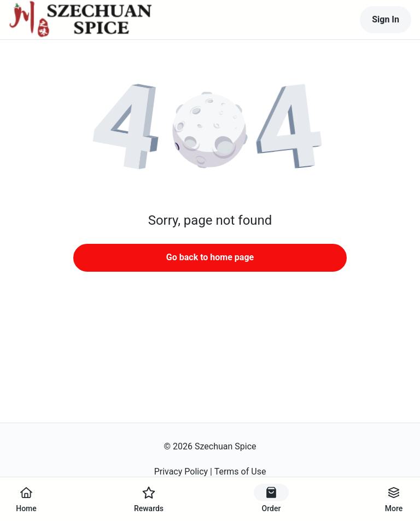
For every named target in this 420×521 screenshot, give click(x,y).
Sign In (386, 19)
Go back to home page (210, 257)
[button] (210, 131)
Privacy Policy (181, 472)
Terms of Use (240, 472)
